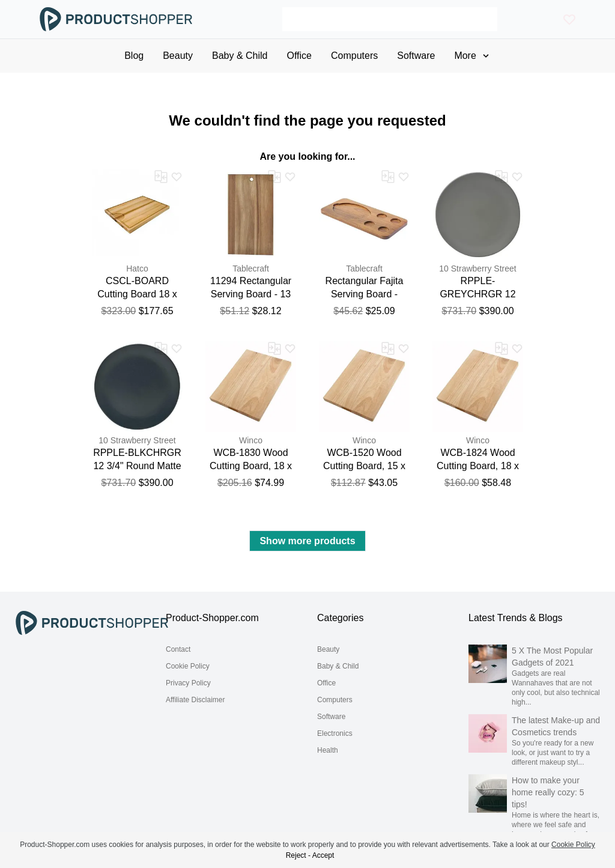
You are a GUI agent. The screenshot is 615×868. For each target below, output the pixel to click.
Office (326, 683)
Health (328, 750)
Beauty (328, 649)
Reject (296, 855)
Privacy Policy (188, 683)
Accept (323, 855)
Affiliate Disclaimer (195, 700)
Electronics (335, 733)
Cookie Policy (188, 666)
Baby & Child (338, 666)
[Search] (390, 19)
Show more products (307, 541)
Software (331, 717)
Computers (335, 700)
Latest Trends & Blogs (516, 618)
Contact (178, 649)
